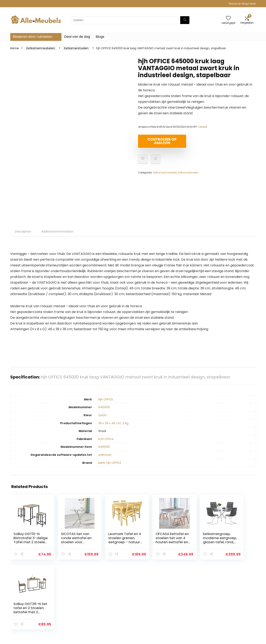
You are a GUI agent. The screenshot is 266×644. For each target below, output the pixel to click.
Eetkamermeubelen (41, 48)
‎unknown (105, 455)
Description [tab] (23, 231)
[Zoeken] (185, 20)
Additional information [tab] (57, 231)
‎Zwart (102, 415)
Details (202, 127)
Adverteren (187, 619)
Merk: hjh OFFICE (110, 463)
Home (15, 48)
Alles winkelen (189, 601)
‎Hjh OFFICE (106, 399)
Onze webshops (190, 613)
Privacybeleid (228, 596)
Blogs (100, 37)
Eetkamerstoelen (76, 48)
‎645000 (104, 407)
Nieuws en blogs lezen (242, 4)
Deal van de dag (77, 37)
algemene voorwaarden (236, 601)
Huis (182, 596)
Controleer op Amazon (162, 141)
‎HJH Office (106, 439)
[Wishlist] (228, 18)
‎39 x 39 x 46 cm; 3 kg (113, 423)
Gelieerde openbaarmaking (231, 609)
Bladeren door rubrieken (33, 37)
